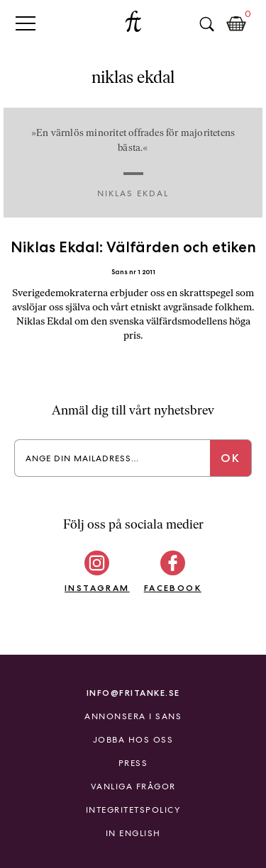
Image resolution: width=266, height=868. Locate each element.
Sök (206, 24)
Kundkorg (236, 24)
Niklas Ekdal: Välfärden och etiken (133, 247)
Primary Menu (26, 23)
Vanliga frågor (133, 787)
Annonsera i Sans (133, 716)
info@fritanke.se (133, 693)
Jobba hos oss (133, 740)
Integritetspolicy (133, 810)
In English (133, 833)
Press (133, 763)
